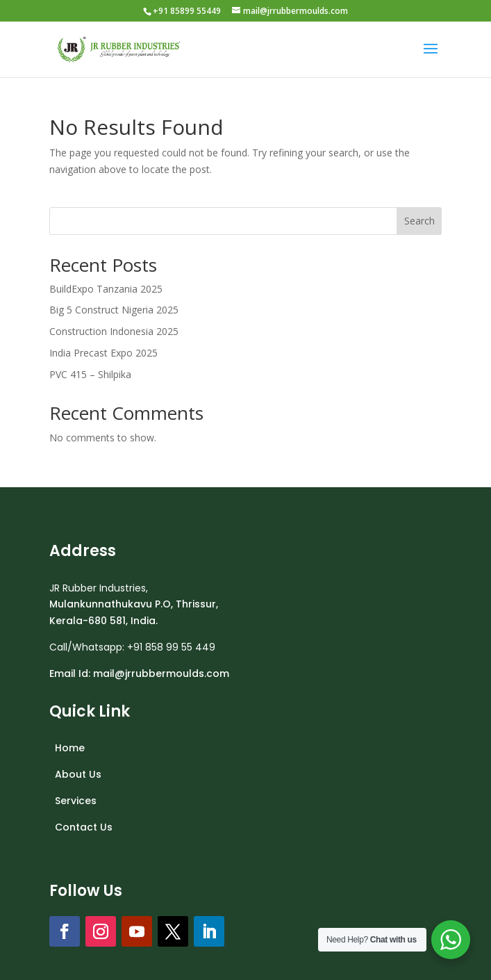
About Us (78, 774)
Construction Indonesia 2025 (114, 331)
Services (76, 801)
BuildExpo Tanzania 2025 (106, 289)
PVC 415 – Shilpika (90, 374)
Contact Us (84, 827)
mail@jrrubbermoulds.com (161, 673)
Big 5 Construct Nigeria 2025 (114, 310)
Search (419, 221)
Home (70, 748)
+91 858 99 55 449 (171, 647)
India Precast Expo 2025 (103, 353)
